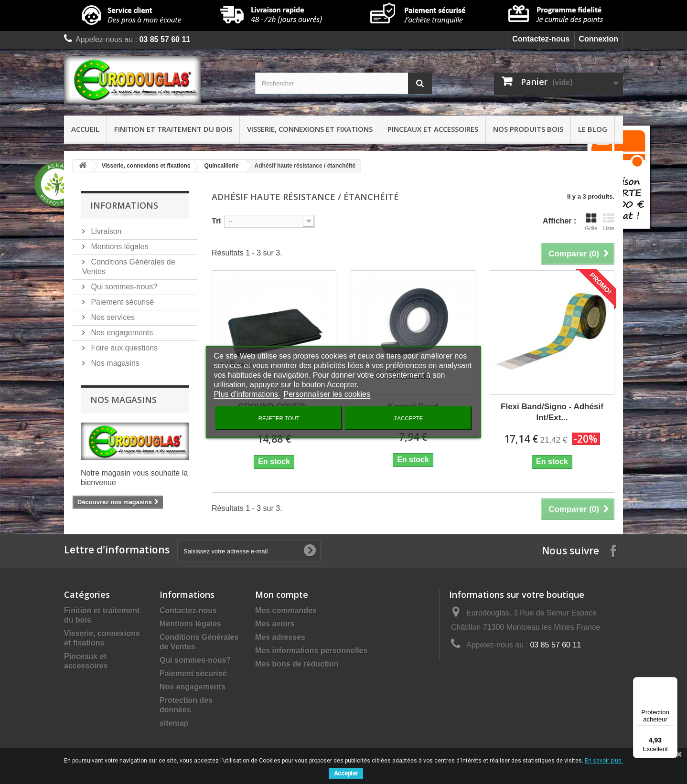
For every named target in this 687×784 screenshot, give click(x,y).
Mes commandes (286, 610)
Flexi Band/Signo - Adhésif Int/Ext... (552, 412)
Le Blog (593, 129)
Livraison (105, 231)
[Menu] (672, 683)
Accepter (346, 773)
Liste (609, 222)
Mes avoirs (275, 624)
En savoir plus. (604, 761)
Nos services (112, 317)
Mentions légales (119, 247)
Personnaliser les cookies (327, 394)
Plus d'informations (247, 394)
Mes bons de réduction (297, 664)
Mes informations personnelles (311, 651)
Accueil (85, 129)
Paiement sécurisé (121, 302)
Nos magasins (114, 363)
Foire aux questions (123, 348)
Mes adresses (280, 637)
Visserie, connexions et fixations (310, 129)
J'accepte (408, 418)
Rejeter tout (279, 418)
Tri (216, 221)
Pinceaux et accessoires (433, 129)
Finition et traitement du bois (173, 129)
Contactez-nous (541, 39)
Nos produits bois (528, 129)
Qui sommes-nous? (123, 287)
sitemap (174, 723)
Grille (591, 222)
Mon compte (282, 594)
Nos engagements (121, 333)
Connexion (598, 39)
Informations (124, 205)
